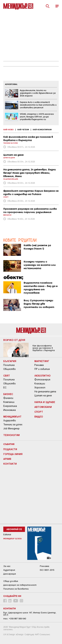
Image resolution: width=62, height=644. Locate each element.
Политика (9, 365)
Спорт (39, 412)
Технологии (11, 435)
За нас (7, 566)
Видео (39, 417)
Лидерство (10, 421)
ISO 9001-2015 (47, 570)
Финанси (8, 398)
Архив (7, 459)
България (10, 361)
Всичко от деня (14, 340)
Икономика (10, 410)
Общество (10, 369)
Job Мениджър (11, 429)
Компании (9, 402)
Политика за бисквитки (16, 589)
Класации (40, 384)
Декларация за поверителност (20, 585)
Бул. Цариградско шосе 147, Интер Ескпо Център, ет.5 (30, 614)
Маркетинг (42, 361)
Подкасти (10, 449)
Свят (7, 376)
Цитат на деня (43, 396)
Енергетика (10, 406)
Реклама (39, 365)
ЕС (5, 388)
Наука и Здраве (45, 402)
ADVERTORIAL (11, 84)
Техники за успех (13, 425)
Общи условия (11, 581)
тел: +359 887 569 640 (15, 619)
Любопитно (42, 376)
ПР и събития (42, 369)
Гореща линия (13, 454)
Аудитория (9, 570)
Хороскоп (40, 388)
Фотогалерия (42, 380)
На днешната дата (45, 392)
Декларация (10, 574)
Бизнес (8, 394)
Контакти (10, 464)
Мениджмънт (12, 417)
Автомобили (43, 407)
